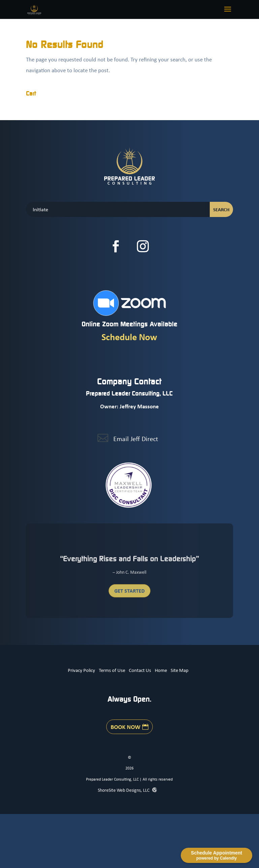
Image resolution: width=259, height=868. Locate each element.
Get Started (129, 593)
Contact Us (140, 670)
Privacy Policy (81, 670)
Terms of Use (112, 670)
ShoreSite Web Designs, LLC (124, 790)
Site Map (180, 670)
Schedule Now (129, 337)
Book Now (125, 727)
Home (161, 670)
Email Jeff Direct (136, 439)
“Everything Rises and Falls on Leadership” (129, 561)
